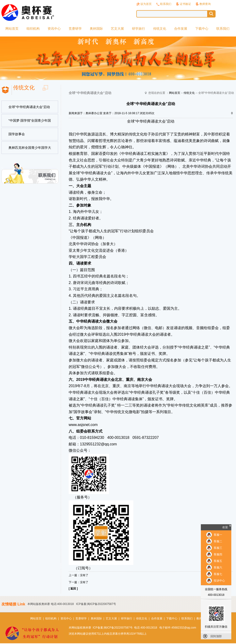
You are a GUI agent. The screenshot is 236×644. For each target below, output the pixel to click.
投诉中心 (219, 581)
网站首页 (12, 29)
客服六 (218, 568)
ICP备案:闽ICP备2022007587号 (96, 604)
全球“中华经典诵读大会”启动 (29, 107)
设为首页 (146, 4)
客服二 (218, 541)
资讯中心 (54, 29)
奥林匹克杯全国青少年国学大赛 (30, 150)
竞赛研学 (75, 29)
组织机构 (33, 29)
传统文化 (160, 29)
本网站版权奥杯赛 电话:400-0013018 (51, 604)
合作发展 (181, 29)
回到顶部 (216, 636)
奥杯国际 (96, 29)
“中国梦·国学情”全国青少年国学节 (30, 123)
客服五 (218, 561)
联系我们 (166, 4)
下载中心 (202, 29)
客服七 (218, 574)
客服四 (218, 554)
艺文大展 (117, 29)
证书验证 (185, 4)
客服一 (218, 535)
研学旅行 (139, 29)
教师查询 (205, 4)
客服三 (218, 548)
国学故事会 (17, 134)
